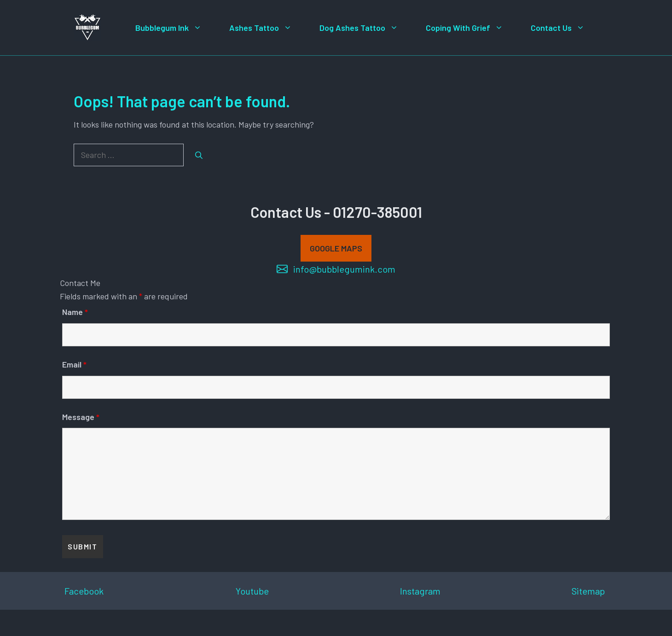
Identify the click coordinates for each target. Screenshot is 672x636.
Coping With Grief (471, 28)
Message (81, 417)
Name (75, 312)
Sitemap (588, 591)
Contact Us (565, 28)
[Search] (199, 155)
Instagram (420, 591)
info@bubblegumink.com (344, 269)
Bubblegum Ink (175, 28)
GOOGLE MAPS (336, 248)
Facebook (84, 591)
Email (74, 364)
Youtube (252, 591)
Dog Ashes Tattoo (366, 28)
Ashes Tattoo (267, 28)
